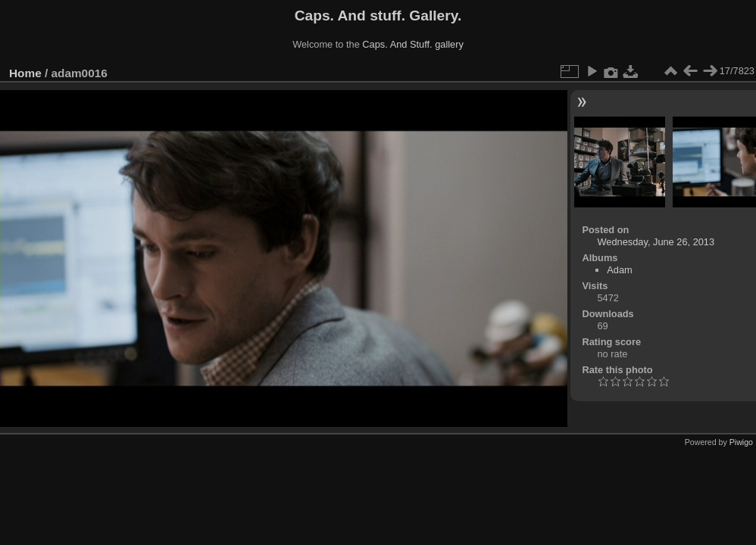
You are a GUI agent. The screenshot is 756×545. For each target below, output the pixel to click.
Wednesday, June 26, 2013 (656, 242)
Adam (619, 270)
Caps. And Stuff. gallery (413, 44)
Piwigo (741, 442)
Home (25, 73)
